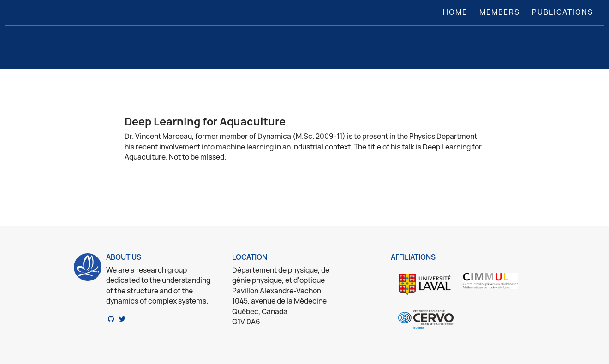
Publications (563, 12)
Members (500, 12)
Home (457, 12)
